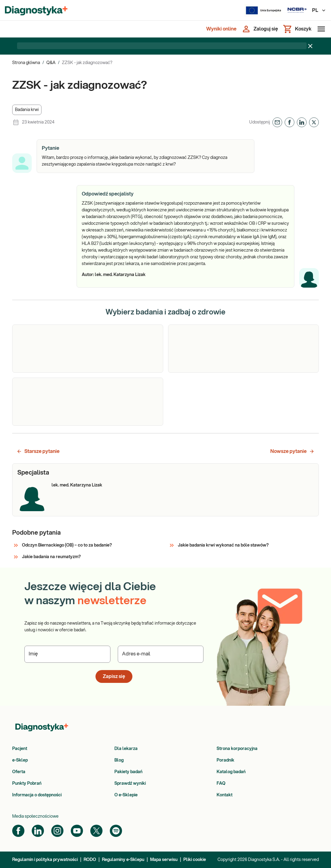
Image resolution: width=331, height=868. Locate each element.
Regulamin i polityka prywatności (45, 860)
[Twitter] (96, 831)
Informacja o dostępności (37, 795)
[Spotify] (116, 831)
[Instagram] (57, 831)
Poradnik (225, 760)
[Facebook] (18, 831)
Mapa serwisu (164, 860)
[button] (27, 110)
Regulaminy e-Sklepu (123, 860)
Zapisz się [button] (114, 676)
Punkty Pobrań (27, 784)
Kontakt (225, 795)
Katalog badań (231, 772)
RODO (90, 860)
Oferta (19, 772)
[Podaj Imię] (67, 654)
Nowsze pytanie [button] (292, 451)
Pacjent (20, 749)
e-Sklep (20, 760)
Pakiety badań (128, 772)
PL (319, 10)
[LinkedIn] (38, 831)
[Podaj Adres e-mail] (161, 654)
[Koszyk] (297, 29)
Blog (119, 760)
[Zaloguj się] (260, 29)
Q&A (51, 63)
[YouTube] (77, 831)
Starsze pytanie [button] (38, 451)
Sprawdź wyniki (130, 784)
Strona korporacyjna (237, 749)
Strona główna (26, 63)
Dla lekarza (126, 749)
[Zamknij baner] (310, 46)
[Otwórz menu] (320, 29)
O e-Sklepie (126, 795)
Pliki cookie (195, 860)
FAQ (221, 784)
